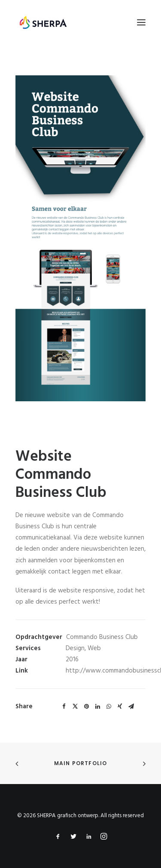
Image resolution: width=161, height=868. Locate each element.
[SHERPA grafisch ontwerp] (43, 22)
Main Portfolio (81, 763)
